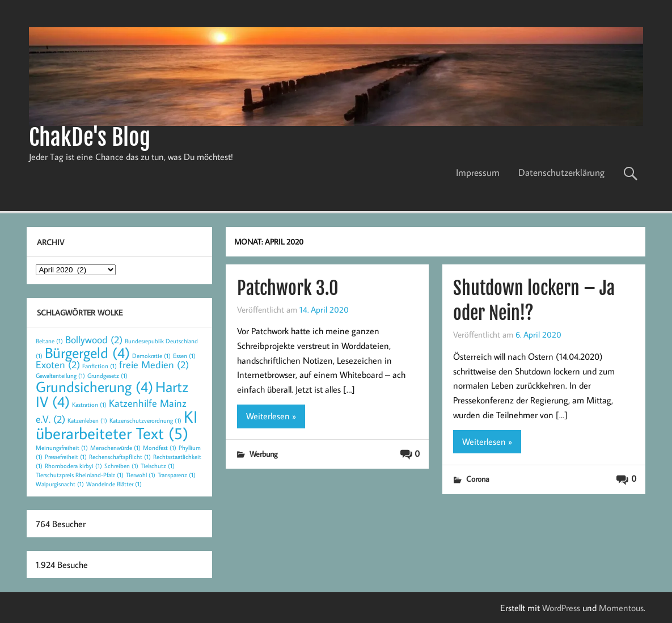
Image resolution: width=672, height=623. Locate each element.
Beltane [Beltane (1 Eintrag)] (49, 341)
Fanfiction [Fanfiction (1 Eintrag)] (100, 366)
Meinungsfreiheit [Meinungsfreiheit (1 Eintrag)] (62, 448)
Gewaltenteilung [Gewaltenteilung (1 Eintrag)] (60, 376)
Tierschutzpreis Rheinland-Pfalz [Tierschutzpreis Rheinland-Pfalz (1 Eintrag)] (80, 475)
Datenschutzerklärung (561, 172)
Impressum (478, 172)
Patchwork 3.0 (288, 288)
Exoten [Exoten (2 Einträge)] (58, 365)
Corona (478, 479)
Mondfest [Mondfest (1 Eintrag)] (160, 448)
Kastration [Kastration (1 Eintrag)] (89, 405)
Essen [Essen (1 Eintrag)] (184, 356)
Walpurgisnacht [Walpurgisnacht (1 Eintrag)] (60, 484)
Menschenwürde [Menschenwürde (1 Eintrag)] (115, 448)
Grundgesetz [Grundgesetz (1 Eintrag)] (107, 376)
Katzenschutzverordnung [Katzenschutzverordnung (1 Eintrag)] (145, 420)
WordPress (561, 608)
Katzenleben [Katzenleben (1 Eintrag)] (87, 420)
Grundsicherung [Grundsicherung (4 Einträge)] (94, 386)
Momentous (621, 608)
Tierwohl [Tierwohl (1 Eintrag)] (141, 475)
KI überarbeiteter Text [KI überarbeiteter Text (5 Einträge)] (117, 425)
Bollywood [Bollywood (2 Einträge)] (94, 340)
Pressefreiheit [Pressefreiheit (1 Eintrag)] (66, 457)
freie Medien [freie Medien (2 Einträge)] (154, 365)
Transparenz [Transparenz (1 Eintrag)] (177, 475)
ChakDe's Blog (90, 137)
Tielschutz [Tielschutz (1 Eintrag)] (158, 466)
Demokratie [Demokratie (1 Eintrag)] (151, 356)
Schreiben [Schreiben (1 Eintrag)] (121, 466)
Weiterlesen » (271, 416)
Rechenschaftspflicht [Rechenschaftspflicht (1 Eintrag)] (120, 457)
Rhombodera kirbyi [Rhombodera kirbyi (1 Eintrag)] (73, 466)
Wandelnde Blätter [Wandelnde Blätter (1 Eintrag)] (114, 484)
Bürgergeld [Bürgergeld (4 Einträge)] (87, 352)
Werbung (264, 454)
